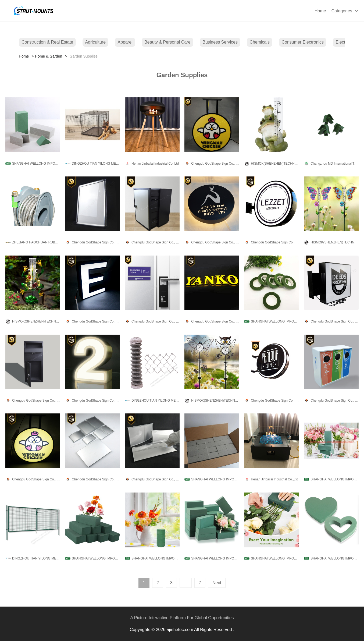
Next (217, 583)
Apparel (125, 42)
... (186, 583)
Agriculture (95, 42)
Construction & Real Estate (47, 42)
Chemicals (260, 42)
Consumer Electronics (303, 42)
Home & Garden (49, 56)
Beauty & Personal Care (167, 42)
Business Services (220, 42)
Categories (342, 11)
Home (320, 11)
